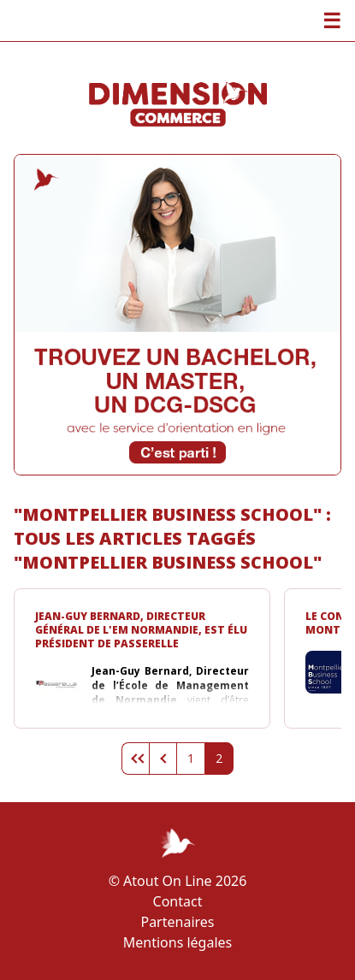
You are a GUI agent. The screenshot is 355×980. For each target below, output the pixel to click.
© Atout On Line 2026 (178, 881)
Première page (135, 759)
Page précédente (163, 759)
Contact (178, 901)
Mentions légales (178, 942)
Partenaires (177, 922)
